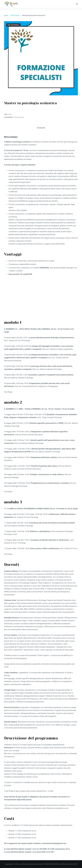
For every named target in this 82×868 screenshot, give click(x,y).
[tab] (41, 128)
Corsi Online (19, 117)
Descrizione (41, 128)
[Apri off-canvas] (77, 4)
